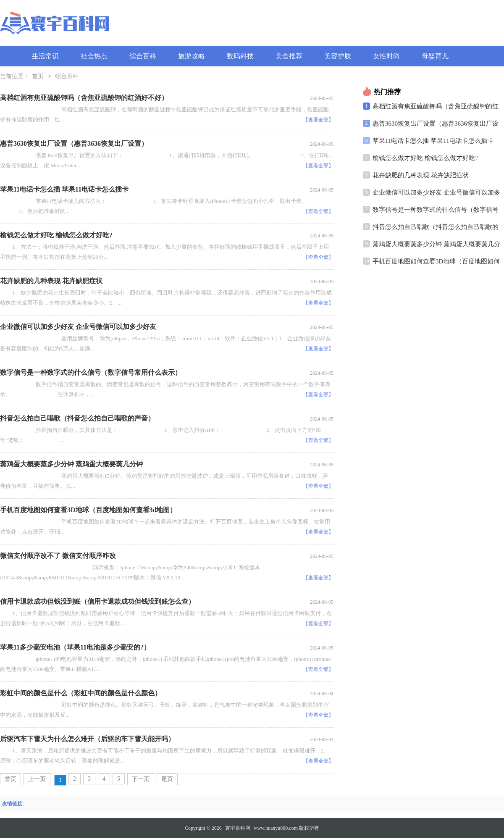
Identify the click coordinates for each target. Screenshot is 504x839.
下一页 (141, 780)
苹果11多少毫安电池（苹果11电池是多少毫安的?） (75, 648)
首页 (38, 77)
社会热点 (94, 56)
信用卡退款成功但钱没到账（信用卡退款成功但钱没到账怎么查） (97, 602)
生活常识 (45, 56)
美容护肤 (338, 56)
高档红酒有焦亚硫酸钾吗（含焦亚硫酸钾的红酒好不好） (84, 99)
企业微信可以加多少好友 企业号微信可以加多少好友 (78, 327)
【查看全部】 (318, 121)
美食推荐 (289, 56)
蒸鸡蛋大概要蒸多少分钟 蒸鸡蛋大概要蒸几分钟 (71, 465)
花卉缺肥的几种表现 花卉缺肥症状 (51, 282)
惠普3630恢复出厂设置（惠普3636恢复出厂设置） (74, 144)
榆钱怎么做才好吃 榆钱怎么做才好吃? (56, 236)
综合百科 (143, 56)
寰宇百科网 (238, 829)
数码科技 (240, 56)
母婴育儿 (435, 56)
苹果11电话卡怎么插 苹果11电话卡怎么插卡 (64, 190)
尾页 (167, 780)
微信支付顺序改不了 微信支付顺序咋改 (58, 556)
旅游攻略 (192, 56)
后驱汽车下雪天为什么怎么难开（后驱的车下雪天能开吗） (87, 740)
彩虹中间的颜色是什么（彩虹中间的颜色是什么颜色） (81, 694)
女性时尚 (386, 56)
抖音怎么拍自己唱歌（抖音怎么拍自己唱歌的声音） (77, 419)
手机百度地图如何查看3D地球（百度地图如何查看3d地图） (88, 511)
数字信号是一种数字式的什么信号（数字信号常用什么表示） (91, 373)
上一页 (37, 780)
